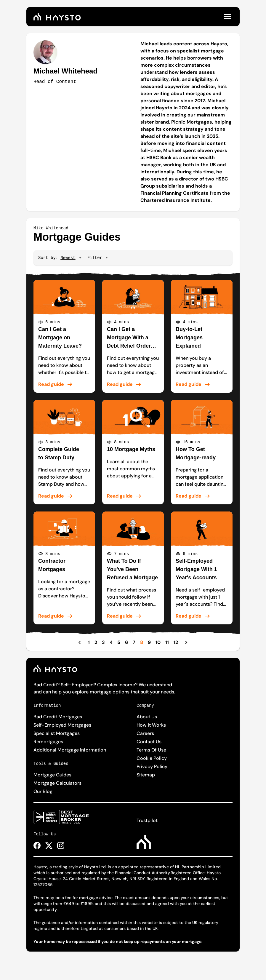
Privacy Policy (152, 766)
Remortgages (48, 742)
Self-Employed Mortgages (62, 725)
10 (158, 642)
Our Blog (43, 791)
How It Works (151, 725)
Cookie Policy (152, 758)
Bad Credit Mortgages (58, 717)
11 (167, 642)
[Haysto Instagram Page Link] (61, 845)
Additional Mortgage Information (70, 750)
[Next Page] (186, 642)
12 (176, 642)
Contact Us (149, 742)
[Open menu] (228, 17)
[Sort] (68, 258)
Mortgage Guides (52, 775)
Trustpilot (147, 820)
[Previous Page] (80, 642)
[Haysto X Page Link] (49, 845)
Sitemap (146, 775)
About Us (147, 717)
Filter (98, 258)
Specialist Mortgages (57, 733)
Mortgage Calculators (57, 783)
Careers (145, 733)
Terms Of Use (151, 750)
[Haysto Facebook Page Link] (37, 845)
